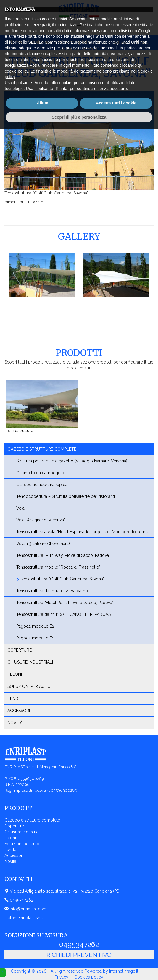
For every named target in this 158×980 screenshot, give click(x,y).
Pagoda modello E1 (35, 638)
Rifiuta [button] (42, 954)
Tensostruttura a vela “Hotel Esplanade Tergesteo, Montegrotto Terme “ (84, 532)
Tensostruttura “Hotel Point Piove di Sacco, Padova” (65, 603)
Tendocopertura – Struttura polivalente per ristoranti (66, 496)
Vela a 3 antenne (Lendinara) (43, 544)
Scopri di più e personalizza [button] (79, 968)
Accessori (19, 711)
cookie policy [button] (16, 922)
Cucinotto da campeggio (40, 473)
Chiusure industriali (30, 662)
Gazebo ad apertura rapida (42, 485)
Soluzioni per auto (29, 686)
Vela (20, 508)
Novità (15, 723)
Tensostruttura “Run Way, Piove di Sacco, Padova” (63, 555)
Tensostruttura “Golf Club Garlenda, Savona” (62, 579)
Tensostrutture (20, 431)
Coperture (20, 650)
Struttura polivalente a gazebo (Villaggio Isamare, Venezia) (72, 461)
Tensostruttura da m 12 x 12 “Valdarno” (53, 591)
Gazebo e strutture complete (58, 42)
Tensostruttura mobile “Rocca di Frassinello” (58, 567)
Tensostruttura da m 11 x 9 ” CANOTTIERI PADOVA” (64, 614)
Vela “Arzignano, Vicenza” (41, 520)
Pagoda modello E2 (35, 626)
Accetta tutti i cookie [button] (116, 954)
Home (15, 42)
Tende (14, 698)
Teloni (15, 674)
